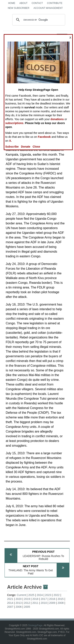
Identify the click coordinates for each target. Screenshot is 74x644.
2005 (27, 607)
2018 (35, 599)
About (23, 3)
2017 (44, 599)
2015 (60, 599)
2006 (19, 607)
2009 (52, 603)
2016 (52, 599)
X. (10, 141)
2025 (31, 595)
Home (12, 3)
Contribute (55, 3)
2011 (35, 603)
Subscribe (12, 147)
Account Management (48, 8)
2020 (19, 599)
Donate (26, 147)
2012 (27, 603)
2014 (10, 603)
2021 (10, 599)
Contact (37, 3)
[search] (38, 20)
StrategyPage (35, 625)
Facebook (44, 137)
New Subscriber (18, 8)
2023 (48, 595)
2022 (57, 595)
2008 (60, 603)
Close (36, 147)
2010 (44, 603)
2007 (10, 607)
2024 (40, 595)
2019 (27, 599)
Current (21, 595)
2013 (19, 603)
